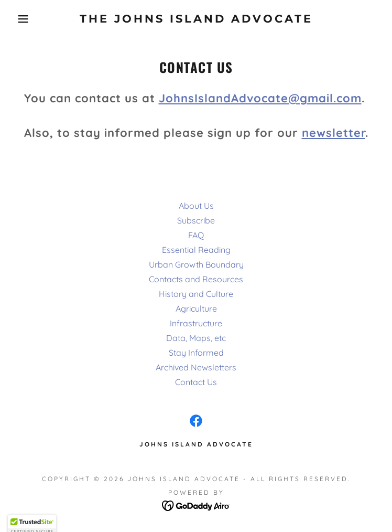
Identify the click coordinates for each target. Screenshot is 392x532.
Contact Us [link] (196, 382)
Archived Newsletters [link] (196, 367)
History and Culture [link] (196, 294)
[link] (196, 19)
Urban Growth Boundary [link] (196, 264)
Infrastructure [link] (196, 323)
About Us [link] (196, 206)
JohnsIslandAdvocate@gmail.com (260, 98)
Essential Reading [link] (196, 250)
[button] (25, 19)
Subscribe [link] (196, 220)
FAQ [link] (196, 235)
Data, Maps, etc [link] (196, 338)
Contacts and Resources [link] (196, 279)
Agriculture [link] (196, 308)
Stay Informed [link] (196, 353)
